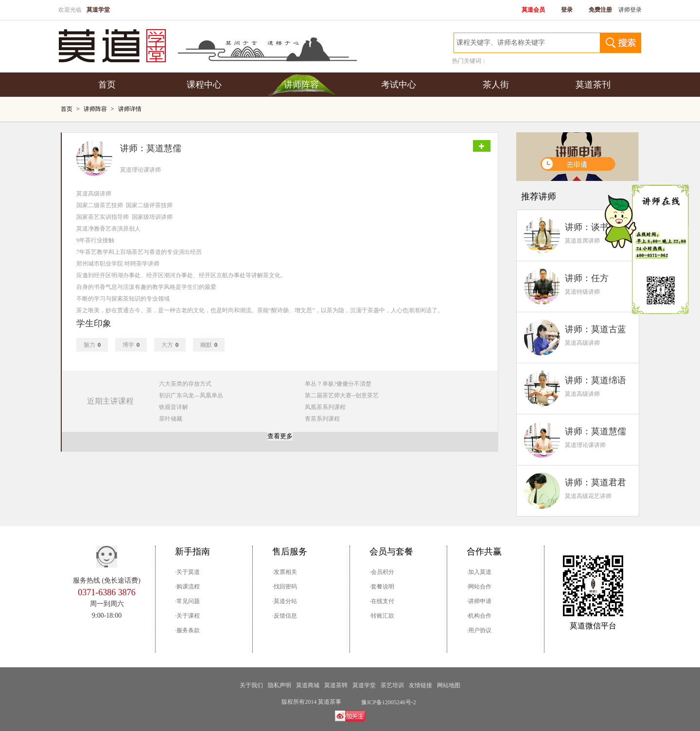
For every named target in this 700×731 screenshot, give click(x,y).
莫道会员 (533, 10)
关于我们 (251, 685)
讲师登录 (630, 10)
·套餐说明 (382, 587)
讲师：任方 (587, 278)
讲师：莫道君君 (595, 482)
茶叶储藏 (171, 419)
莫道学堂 (364, 685)
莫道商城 (308, 685)
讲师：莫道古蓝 (595, 329)
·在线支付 (382, 601)
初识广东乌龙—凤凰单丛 (191, 395)
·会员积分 (382, 572)
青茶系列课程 (322, 419)
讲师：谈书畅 (591, 227)
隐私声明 (280, 685)
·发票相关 (285, 572)
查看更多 (280, 436)
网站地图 (449, 685)
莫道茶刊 (593, 85)
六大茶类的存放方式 (185, 384)
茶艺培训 (392, 685)
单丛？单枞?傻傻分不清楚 (338, 384)
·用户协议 (479, 630)
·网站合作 (479, 587)
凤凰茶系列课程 (325, 407)
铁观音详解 (174, 407)
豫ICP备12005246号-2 (389, 702)
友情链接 (420, 685)
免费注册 (600, 10)
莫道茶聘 (336, 685)
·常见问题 (187, 601)
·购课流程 (187, 587)
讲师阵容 (301, 85)
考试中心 (399, 85)
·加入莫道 (479, 572)
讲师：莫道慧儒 (595, 431)
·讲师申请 (479, 601)
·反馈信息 (285, 616)
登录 (567, 10)
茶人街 (496, 85)
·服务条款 (187, 630)
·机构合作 (479, 616)
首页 (107, 85)
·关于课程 (187, 616)
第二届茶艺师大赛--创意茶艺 (342, 395)
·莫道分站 (285, 601)
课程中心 (204, 85)
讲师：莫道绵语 (595, 380)
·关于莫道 (187, 572)
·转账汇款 (382, 616)
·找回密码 (285, 587)
